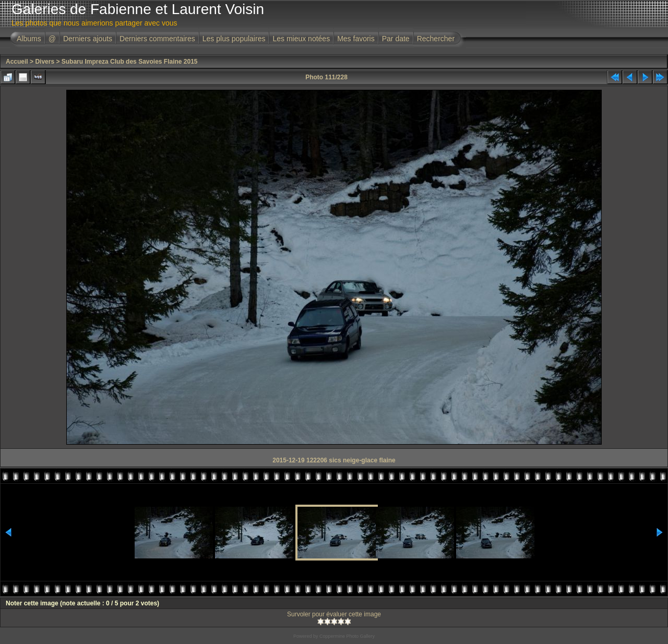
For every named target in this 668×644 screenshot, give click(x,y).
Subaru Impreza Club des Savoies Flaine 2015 (130, 62)
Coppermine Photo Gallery (347, 636)
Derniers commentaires (157, 39)
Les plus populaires (234, 39)
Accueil (17, 62)
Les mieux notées (301, 39)
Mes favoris (356, 39)
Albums (29, 39)
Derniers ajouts (88, 39)
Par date (396, 39)
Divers (45, 62)
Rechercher (436, 39)
